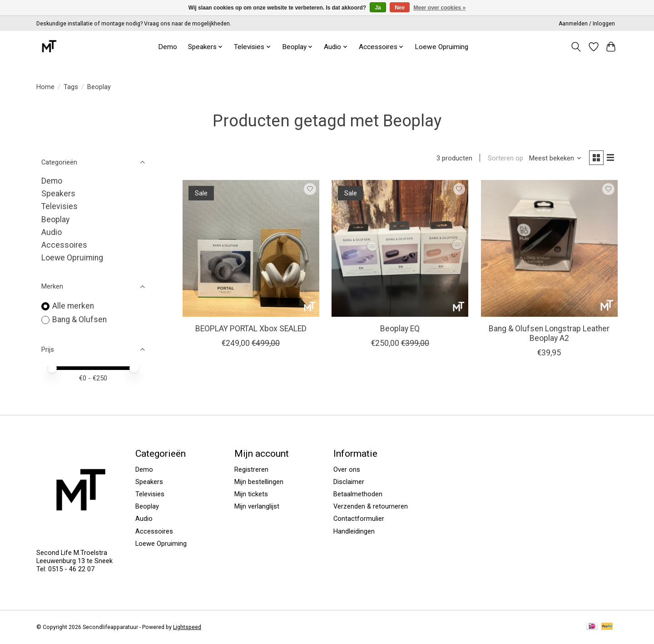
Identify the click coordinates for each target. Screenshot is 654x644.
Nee (400, 8)
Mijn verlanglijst (257, 506)
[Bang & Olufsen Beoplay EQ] (400, 250)
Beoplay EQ (400, 330)
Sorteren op (502, 159)
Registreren (251, 469)
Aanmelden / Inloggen (587, 24)
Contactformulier (359, 519)
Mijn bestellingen (259, 482)
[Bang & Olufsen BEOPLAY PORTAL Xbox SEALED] (251, 250)
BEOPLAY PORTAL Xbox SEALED (251, 330)
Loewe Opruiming (441, 47)
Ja (378, 8)
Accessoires (64, 245)
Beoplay (55, 220)
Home (45, 87)
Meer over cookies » (440, 8)
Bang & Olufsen (79, 320)
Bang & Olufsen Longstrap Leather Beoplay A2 (549, 335)
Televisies (59, 206)
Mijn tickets (251, 494)
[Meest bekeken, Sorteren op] (553, 159)
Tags (71, 87)
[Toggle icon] (576, 47)
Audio (52, 232)
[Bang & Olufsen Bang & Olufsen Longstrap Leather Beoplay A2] (549, 250)
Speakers (58, 194)
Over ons (347, 469)
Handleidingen (354, 531)
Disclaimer (349, 482)
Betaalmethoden (358, 494)
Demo (168, 47)
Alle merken (73, 306)
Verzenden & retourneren (371, 506)
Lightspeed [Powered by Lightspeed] (187, 627)
